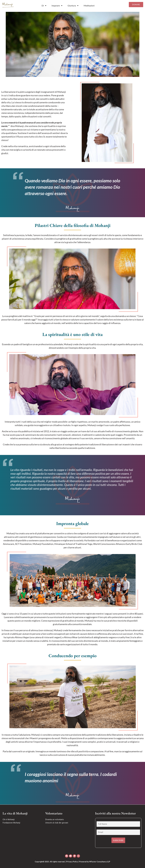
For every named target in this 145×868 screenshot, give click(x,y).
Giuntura (73, 6)
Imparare (57, 6)
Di (44, 6)
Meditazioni (89, 6)
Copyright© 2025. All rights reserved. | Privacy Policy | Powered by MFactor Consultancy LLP (72, 862)
